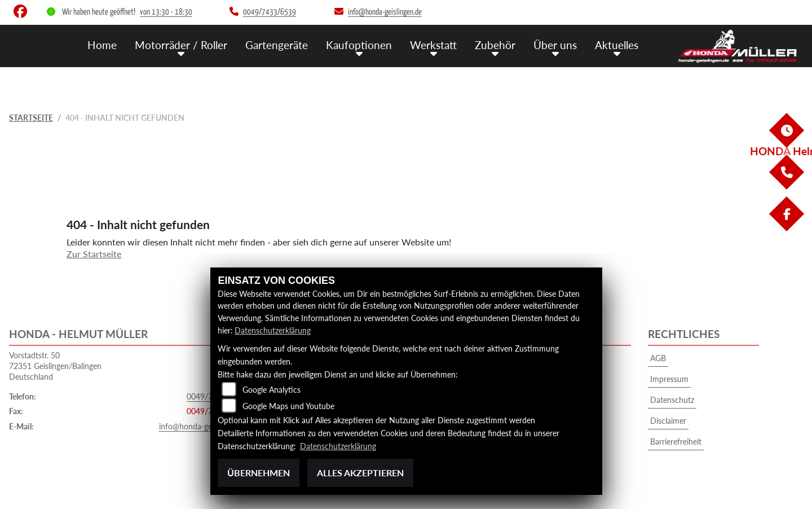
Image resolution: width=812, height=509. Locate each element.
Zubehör (495, 44)
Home (102, 44)
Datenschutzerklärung (273, 330)
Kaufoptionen (359, 44)
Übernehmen (259, 473)
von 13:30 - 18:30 (166, 12)
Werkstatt (433, 44)
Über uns (555, 44)
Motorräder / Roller (181, 44)
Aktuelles (617, 44)
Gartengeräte (277, 44)
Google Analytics (272, 390)
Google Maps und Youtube (288, 407)
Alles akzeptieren (360, 473)
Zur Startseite (94, 254)
